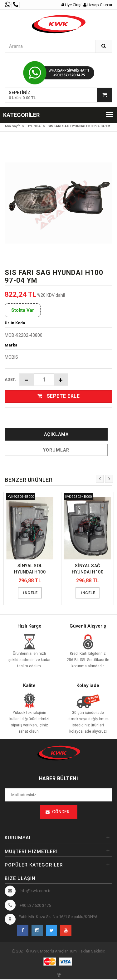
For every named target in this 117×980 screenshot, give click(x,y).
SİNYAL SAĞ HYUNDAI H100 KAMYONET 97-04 (88, 570)
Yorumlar (56, 451)
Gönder (61, 813)
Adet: (10, 379)
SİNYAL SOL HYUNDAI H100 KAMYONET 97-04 (30, 570)
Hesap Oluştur (98, 5)
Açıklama (56, 435)
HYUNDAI (34, 126)
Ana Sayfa (13, 126)
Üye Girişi (72, 5)
